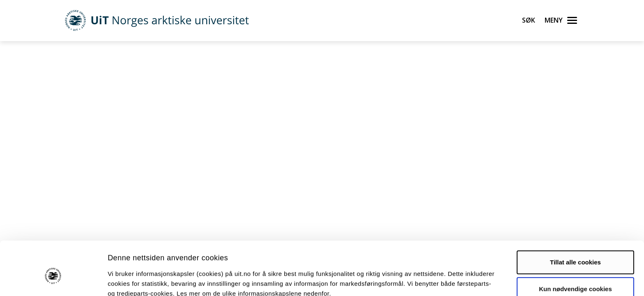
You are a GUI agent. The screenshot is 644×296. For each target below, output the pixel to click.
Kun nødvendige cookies (575, 249)
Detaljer (437, 280)
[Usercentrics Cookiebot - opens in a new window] (53, 280)
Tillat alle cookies (575, 222)
